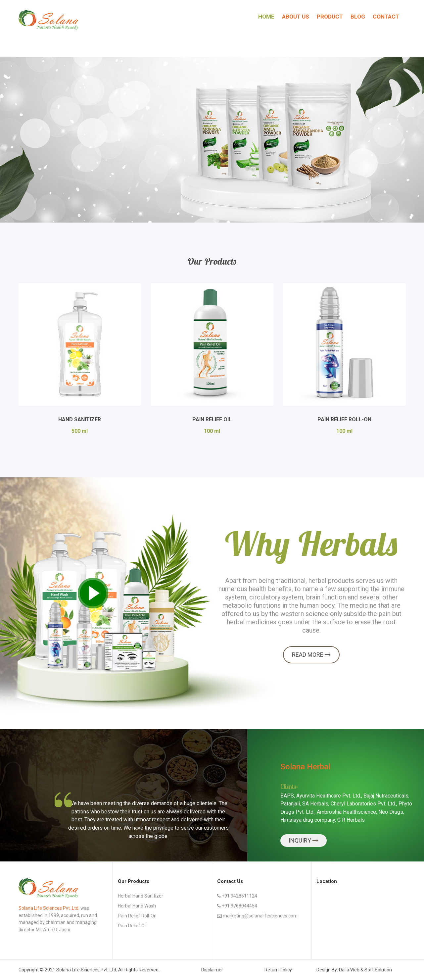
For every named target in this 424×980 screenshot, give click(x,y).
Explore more (49, 173)
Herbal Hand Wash (137, 906)
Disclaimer (212, 970)
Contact (386, 17)
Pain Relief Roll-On (344, 419)
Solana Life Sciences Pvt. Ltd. (87, 970)
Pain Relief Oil (212, 419)
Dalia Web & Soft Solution (365, 970)
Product (330, 17)
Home (266, 17)
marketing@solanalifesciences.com (257, 916)
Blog (358, 17)
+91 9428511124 (237, 896)
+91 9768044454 (237, 906)
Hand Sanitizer (80, 419)
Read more (311, 655)
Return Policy (278, 970)
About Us (296, 17)
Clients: (289, 786)
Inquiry (301, 840)
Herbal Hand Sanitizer (141, 896)
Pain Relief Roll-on (137, 916)
